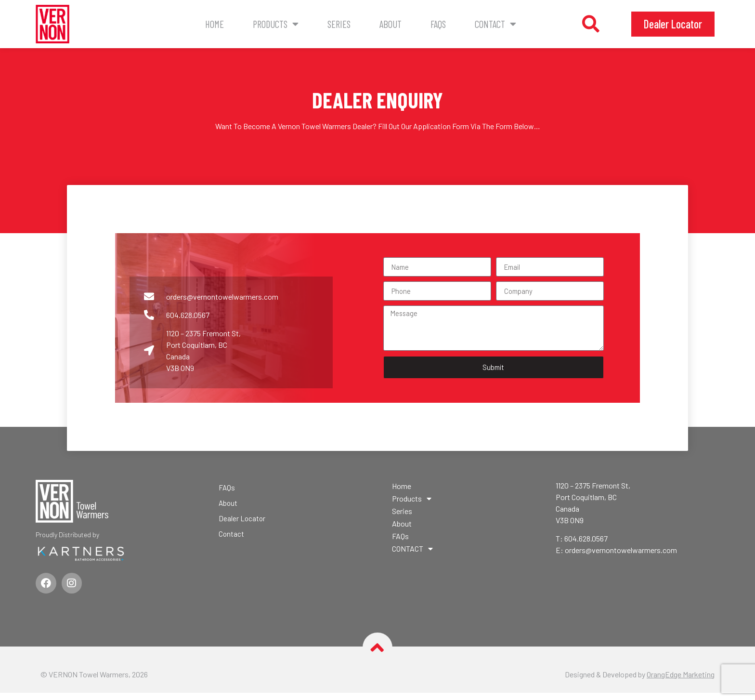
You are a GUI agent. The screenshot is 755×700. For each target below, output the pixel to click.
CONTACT (495, 24)
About (391, 24)
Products (276, 24)
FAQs (438, 24)
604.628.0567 (586, 543)
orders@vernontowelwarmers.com (621, 555)
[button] (591, 24)
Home (215, 24)
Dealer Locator (242, 522)
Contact (232, 538)
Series (339, 24)
